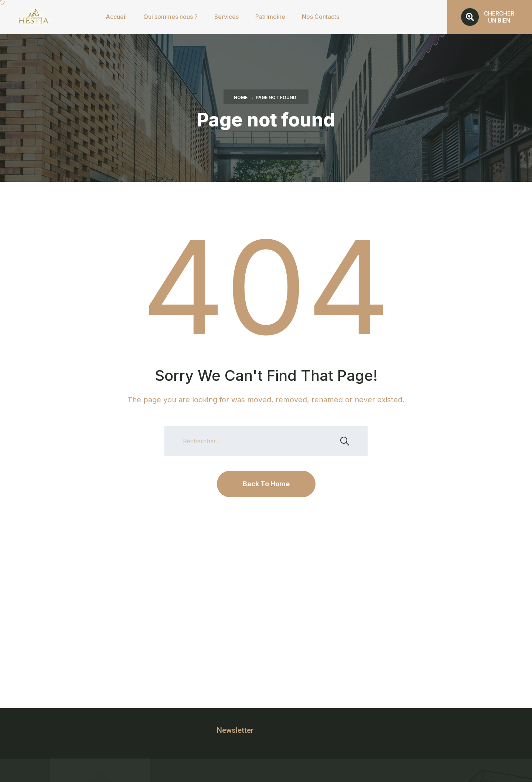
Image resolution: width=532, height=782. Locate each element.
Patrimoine (270, 17)
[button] (490, 17)
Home (241, 97)
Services (226, 17)
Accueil (116, 17)
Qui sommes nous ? (170, 17)
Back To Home (266, 484)
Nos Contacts (320, 17)
